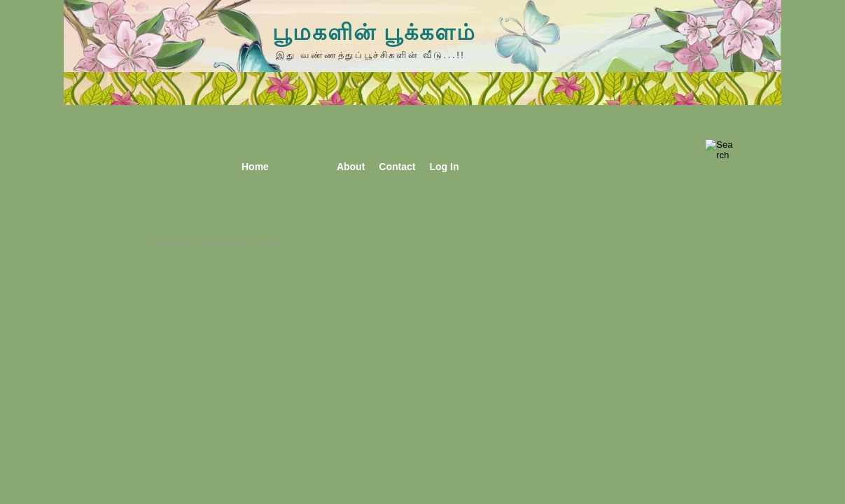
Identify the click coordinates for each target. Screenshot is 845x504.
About (351, 167)
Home (255, 167)
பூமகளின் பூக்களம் (374, 32)
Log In (444, 167)
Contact (397, 167)
